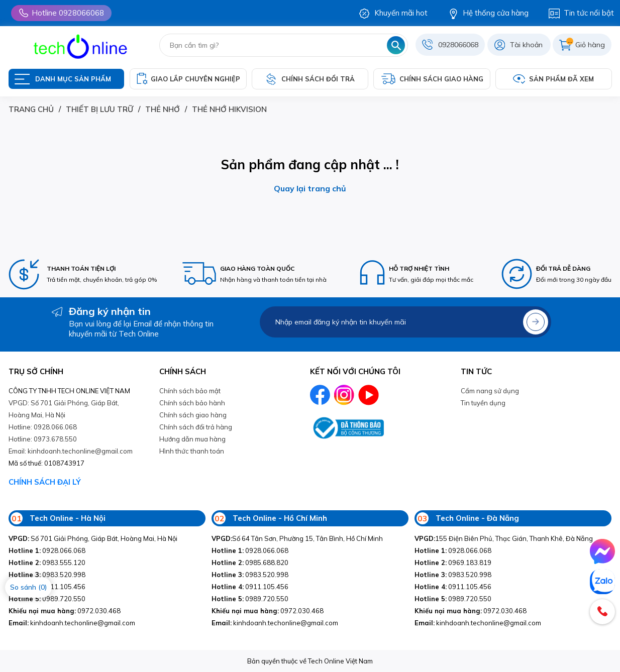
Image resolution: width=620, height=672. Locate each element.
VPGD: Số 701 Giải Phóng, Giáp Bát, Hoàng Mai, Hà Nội (64, 409)
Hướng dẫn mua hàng (192, 439)
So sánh (28, 587)
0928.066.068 (47, 550)
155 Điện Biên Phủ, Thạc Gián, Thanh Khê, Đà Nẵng (504, 538)
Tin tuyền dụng (483, 403)
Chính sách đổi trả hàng (196, 427)
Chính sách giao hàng (193, 415)
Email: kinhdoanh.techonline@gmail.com (71, 451)
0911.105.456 (250, 587)
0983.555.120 (47, 563)
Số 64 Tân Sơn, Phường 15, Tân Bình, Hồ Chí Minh (297, 538)
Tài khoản (526, 45)
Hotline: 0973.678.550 (43, 439)
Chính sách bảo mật (190, 391)
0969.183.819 (453, 563)
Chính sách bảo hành (192, 403)
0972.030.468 (65, 611)
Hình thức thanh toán (192, 451)
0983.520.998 (47, 575)
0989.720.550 (47, 599)
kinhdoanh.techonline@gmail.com (72, 623)
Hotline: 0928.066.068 (43, 427)
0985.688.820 (250, 563)
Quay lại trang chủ (310, 188)
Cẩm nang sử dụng (490, 391)
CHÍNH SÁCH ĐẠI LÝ (45, 482)
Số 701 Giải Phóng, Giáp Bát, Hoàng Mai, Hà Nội (93, 538)
